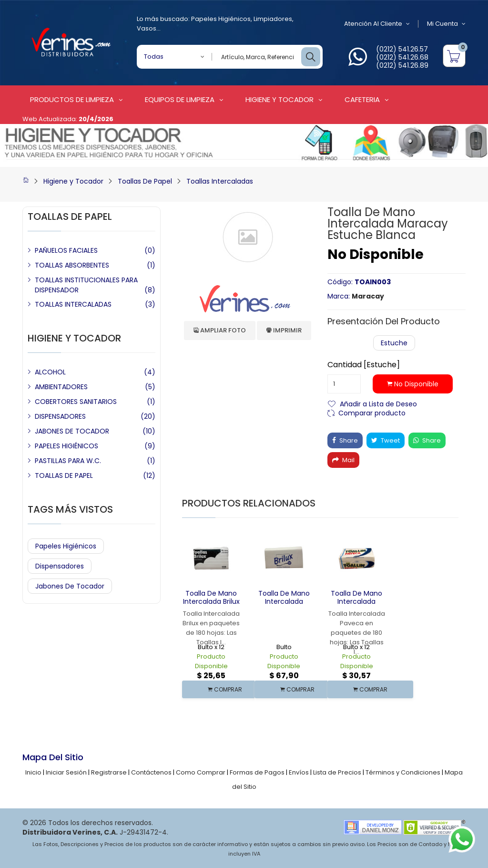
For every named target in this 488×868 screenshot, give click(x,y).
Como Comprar (201, 772)
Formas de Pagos (257, 772)
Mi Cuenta (446, 24)
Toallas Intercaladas (220, 181)
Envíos (299, 772)
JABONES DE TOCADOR (72, 431)
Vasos (147, 28)
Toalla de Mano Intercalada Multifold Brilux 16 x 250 (284, 605)
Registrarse (109, 772)
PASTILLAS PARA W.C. (68, 461)
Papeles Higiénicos (221, 19)
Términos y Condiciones (403, 772)
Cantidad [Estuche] (364, 365)
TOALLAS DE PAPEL (64, 475)
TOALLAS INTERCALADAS (73, 304)
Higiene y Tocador (73, 181)
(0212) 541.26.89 (402, 65)
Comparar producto (372, 412)
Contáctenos (151, 772)
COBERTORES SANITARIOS (76, 402)
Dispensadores (60, 566)
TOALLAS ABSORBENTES (72, 265)
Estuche (394, 343)
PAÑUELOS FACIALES (66, 250)
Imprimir (284, 330)
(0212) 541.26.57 (402, 49)
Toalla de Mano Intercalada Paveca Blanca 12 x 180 (357, 605)
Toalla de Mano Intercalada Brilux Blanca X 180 (211, 601)
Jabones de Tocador (70, 586)
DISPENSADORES (60, 416)
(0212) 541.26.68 (402, 57)
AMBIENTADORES (61, 387)
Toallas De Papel (145, 181)
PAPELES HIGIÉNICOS (66, 446)
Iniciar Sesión (66, 772)
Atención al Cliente (377, 24)
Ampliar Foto (220, 330)
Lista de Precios (337, 772)
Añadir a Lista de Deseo (378, 403)
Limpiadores (273, 19)
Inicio (33, 772)
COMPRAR (225, 689)
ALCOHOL (50, 372)
